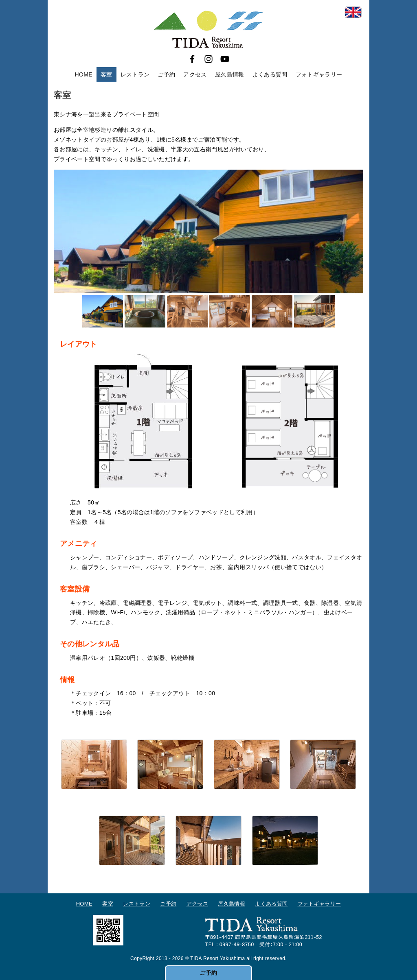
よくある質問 (270, 74)
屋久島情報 (230, 74)
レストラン (135, 74)
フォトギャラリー (319, 74)
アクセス (195, 74)
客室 (106, 74)
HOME (84, 74)
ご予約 (166, 74)
